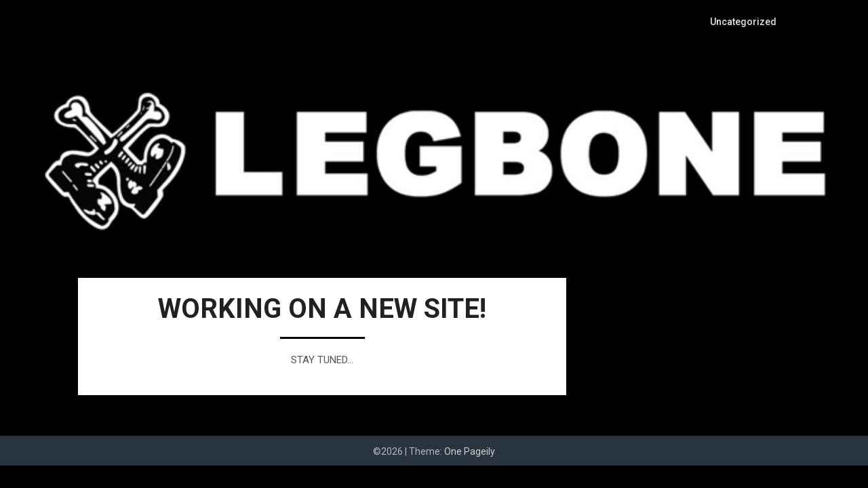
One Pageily (470, 451)
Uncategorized (745, 22)
